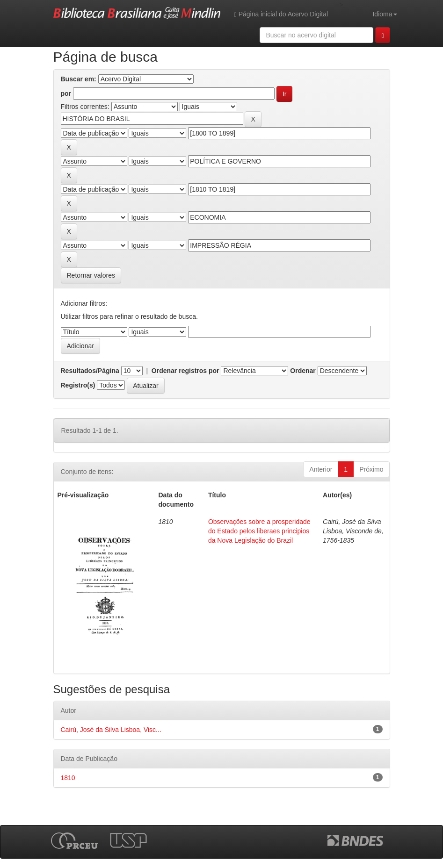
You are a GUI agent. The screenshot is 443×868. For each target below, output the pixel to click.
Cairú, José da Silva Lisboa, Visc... (111, 730)
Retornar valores (91, 275)
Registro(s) (78, 385)
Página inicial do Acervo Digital (281, 14)
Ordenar (303, 371)
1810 (68, 778)
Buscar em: (79, 79)
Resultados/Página (90, 371)
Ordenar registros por (185, 371)
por (66, 93)
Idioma (385, 14)
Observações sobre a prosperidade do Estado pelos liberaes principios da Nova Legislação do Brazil (259, 531)
